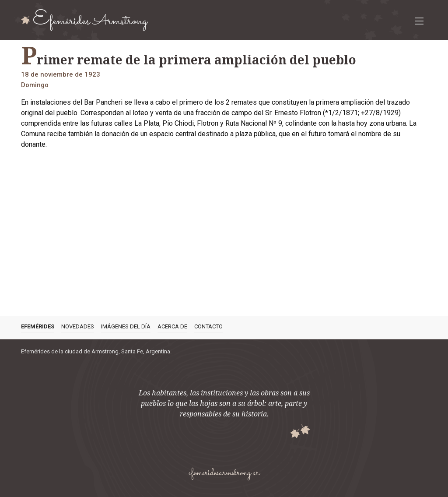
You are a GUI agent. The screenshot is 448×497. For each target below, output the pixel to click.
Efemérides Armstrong (90, 20)
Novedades (78, 326)
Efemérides (38, 326)
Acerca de (172, 326)
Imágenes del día (126, 326)
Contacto (208, 326)
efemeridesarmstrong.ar (224, 473)
